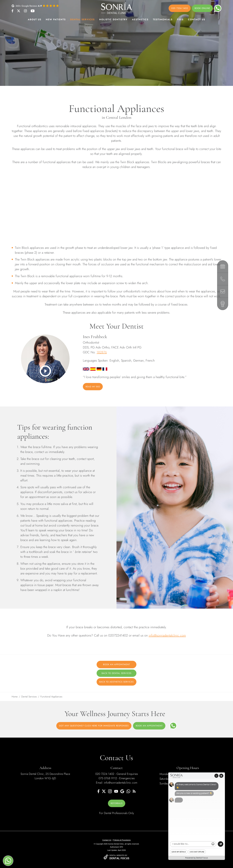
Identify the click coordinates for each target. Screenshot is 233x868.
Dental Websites (117, 855)
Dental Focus (119, 858)
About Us (35, 19)
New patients (56, 19)
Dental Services (82, 19)
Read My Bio (93, 387)
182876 (102, 352)
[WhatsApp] (173, 726)
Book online (202, 8)
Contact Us (197, 19)
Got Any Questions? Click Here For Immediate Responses (94, 726)
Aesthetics (140, 19)
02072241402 (118, 635)
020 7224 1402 (180, 8)
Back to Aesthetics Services (116, 682)
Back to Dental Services (116, 673)
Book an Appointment (116, 664)
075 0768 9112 (108, 778)
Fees (180, 19)
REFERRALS (117, 803)
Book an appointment (149, 726)
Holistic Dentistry (113, 19)
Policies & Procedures (122, 840)
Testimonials (163, 19)
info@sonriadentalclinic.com (167, 635)
